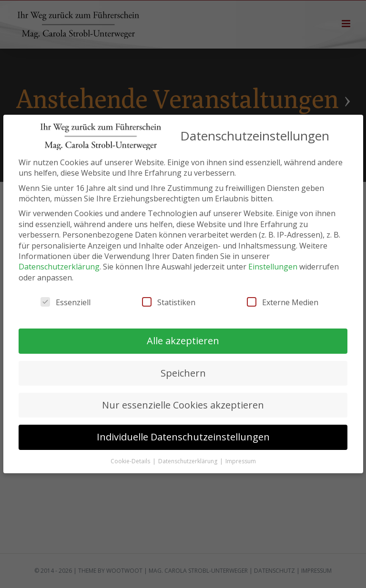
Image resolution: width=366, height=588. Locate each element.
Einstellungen (273, 267)
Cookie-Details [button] (131, 461)
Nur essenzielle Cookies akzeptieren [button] (183, 405)
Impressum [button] (241, 461)
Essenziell (66, 302)
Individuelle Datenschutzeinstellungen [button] (183, 437)
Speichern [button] (183, 373)
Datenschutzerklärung (59, 267)
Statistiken (169, 302)
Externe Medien (283, 302)
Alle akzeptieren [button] (183, 341)
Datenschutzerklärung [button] (188, 461)
